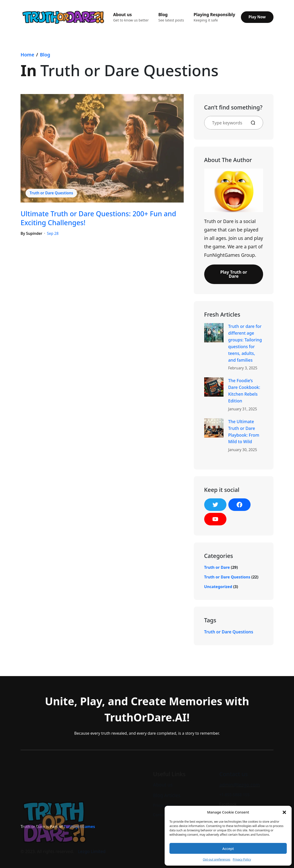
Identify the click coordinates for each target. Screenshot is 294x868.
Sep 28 (53, 234)
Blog (45, 55)
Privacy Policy (242, 859)
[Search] (255, 123)
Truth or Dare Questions (51, 193)
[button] (284, 812)
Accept (228, 848)
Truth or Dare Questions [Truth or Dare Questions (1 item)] (229, 632)
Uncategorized (218, 587)
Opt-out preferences (217, 859)
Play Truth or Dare (234, 274)
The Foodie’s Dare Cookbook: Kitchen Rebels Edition (244, 391)
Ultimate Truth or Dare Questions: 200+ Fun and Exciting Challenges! (98, 218)
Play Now (257, 17)
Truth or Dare (217, 567)
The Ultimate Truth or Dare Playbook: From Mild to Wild (244, 432)
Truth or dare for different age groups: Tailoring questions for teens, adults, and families (245, 343)
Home (27, 55)
